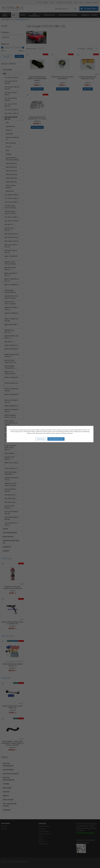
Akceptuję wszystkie (56, 439)
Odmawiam (41, 439)
